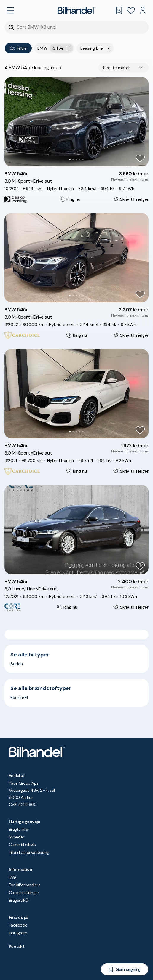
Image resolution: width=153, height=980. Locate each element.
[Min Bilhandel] (143, 10)
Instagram (18, 933)
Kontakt (17, 946)
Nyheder (16, 837)
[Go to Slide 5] (83, 160)
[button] (76, 122)
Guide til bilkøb (22, 845)
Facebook (18, 925)
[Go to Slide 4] (80, 160)
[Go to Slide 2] (73, 160)
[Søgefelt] (80, 27)
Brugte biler (19, 829)
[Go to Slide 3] (76, 160)
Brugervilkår (19, 900)
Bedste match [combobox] (117, 68)
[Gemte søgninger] (119, 10)
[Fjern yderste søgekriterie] (68, 48)
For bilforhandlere (25, 885)
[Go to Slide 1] (70, 160)
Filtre (18, 48)
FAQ (12, 877)
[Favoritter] (131, 10)
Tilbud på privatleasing (29, 852)
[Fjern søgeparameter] (108, 48)
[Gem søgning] (125, 969)
